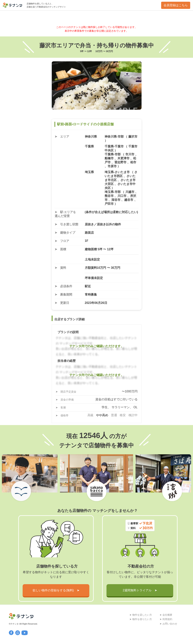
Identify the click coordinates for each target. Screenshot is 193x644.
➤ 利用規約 (166, 619)
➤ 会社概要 (166, 615)
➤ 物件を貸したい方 (141, 615)
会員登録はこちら (176, 5)
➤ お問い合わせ (168, 624)
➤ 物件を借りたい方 (141, 619)
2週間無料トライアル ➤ (140, 590)
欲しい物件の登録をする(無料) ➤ (56, 590)
